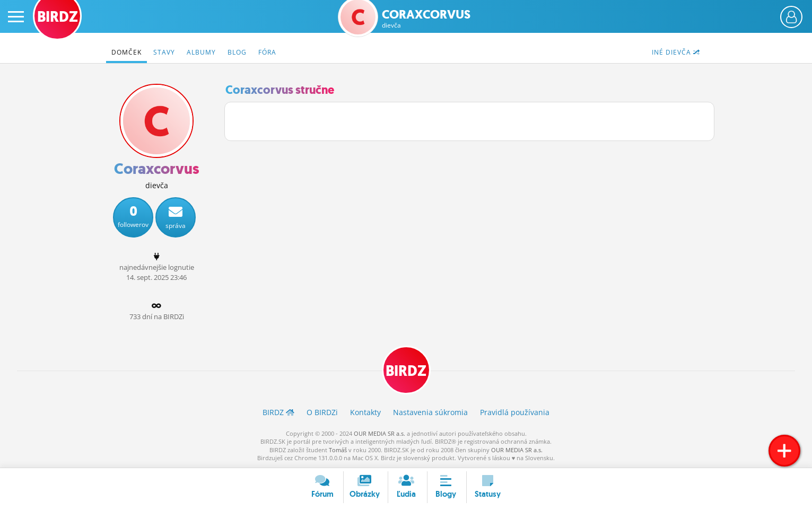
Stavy (164, 52)
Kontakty (365, 412)
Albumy (201, 52)
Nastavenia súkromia (430, 412)
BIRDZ (406, 371)
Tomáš (338, 450)
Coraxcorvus (426, 19)
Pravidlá (515, 412)
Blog (237, 52)
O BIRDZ (322, 412)
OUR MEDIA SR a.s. (379, 433)
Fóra (267, 52)
